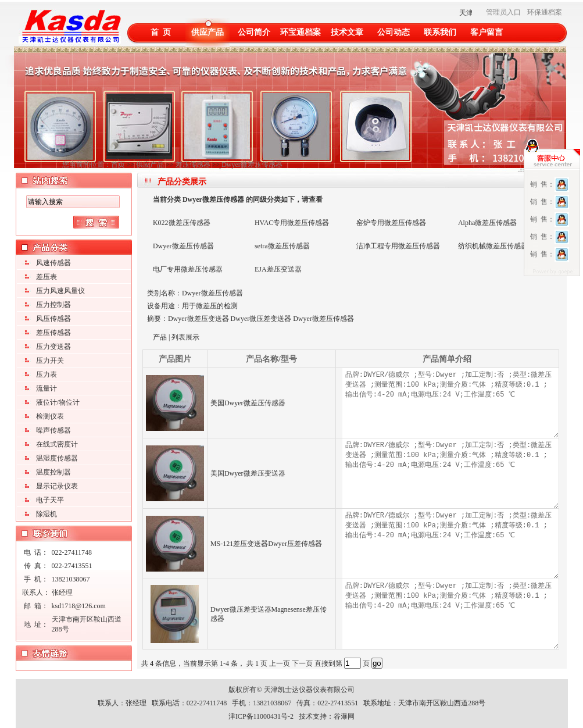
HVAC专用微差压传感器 (292, 223)
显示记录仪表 (57, 486)
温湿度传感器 (57, 458)
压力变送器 (53, 347)
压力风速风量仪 (60, 291)
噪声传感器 (53, 430)
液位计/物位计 (58, 402)
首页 (118, 165)
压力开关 (50, 361)
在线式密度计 (57, 444)
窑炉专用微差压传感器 (391, 223)
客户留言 (487, 32)
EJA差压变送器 (278, 269)
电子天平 (50, 500)
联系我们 (440, 32)
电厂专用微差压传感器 (188, 269)
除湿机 (47, 514)
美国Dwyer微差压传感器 (248, 403)
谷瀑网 (344, 716)
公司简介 (254, 32)
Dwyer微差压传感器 (252, 165)
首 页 (161, 32)
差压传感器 (193, 165)
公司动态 (394, 32)
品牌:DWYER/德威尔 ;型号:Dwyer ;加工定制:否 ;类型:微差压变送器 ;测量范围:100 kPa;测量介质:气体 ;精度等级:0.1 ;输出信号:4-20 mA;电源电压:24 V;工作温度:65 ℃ (450, 403)
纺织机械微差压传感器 (493, 246)
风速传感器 (53, 263)
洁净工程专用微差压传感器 (398, 246)
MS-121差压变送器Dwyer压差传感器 (266, 544)
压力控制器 (53, 305)
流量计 (47, 388)
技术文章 (347, 32)
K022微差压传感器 (182, 223)
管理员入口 (503, 12)
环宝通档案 (301, 32)
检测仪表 (50, 416)
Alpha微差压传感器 (487, 223)
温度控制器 (53, 472)
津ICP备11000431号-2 (261, 716)
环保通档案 (545, 12)
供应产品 (208, 32)
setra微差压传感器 (282, 246)
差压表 (47, 277)
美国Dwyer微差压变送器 (248, 473)
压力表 (47, 374)
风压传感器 (53, 319)
